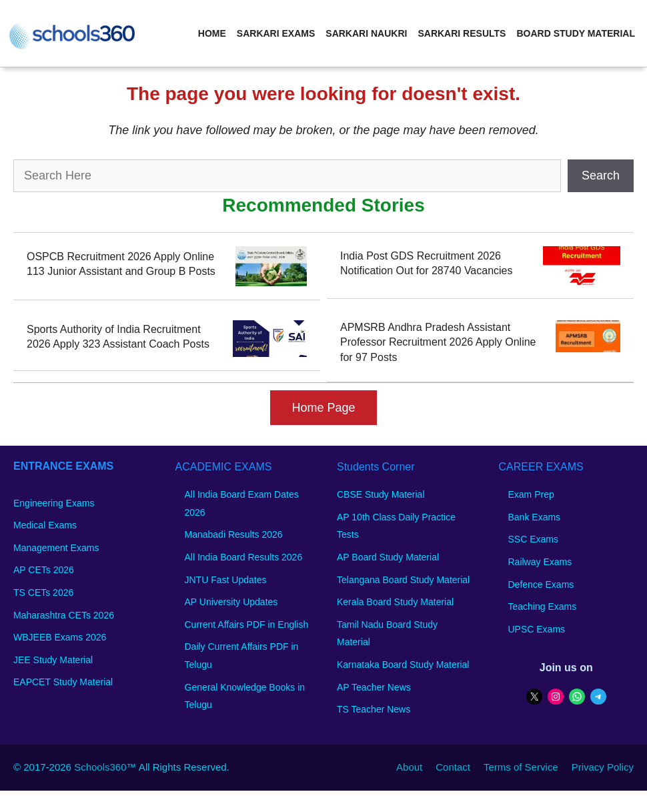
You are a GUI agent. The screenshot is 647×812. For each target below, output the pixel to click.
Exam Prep (531, 494)
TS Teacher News (374, 709)
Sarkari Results (462, 33)
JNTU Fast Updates (226, 580)
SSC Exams (533, 539)
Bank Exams (535, 517)
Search (601, 175)
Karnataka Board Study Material (403, 665)
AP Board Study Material (388, 557)
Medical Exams (45, 525)
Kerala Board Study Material (395, 602)
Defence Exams (541, 584)
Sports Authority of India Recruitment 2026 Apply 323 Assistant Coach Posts (118, 337)
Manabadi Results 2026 (234, 534)
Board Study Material (576, 33)
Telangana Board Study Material (403, 580)
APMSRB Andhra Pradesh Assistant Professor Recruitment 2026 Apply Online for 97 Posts (438, 342)
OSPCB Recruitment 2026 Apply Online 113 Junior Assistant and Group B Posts (121, 264)
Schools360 (100, 767)
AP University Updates (231, 602)
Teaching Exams (543, 606)
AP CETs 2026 (44, 570)
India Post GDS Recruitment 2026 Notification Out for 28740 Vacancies (427, 263)
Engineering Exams (54, 503)
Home (212, 33)
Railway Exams (540, 562)
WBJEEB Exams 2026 (60, 637)
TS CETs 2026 (43, 592)
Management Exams (56, 548)
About (409, 767)
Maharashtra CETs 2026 (64, 615)
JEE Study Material (53, 660)
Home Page (323, 408)
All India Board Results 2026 (244, 557)
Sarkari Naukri (366, 33)
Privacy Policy (603, 767)
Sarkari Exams (276, 33)
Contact (453, 767)
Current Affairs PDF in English (247, 625)
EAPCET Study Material (63, 682)
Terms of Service (521, 767)
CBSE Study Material (381, 494)
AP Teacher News (374, 687)
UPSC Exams (537, 629)
